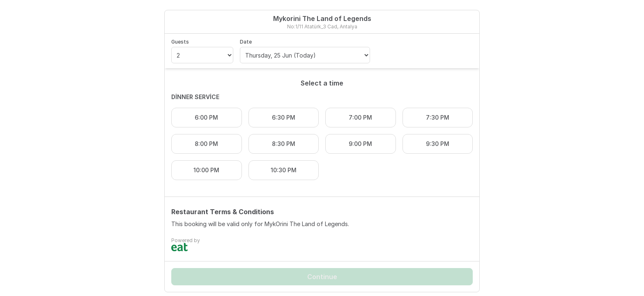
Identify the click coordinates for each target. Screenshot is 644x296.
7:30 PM (438, 117)
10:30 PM (284, 170)
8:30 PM (284, 144)
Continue (322, 277)
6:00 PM (206, 117)
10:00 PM (206, 170)
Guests (180, 42)
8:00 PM (206, 144)
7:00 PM (360, 117)
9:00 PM (360, 144)
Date (246, 42)
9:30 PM (438, 144)
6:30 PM (284, 117)
